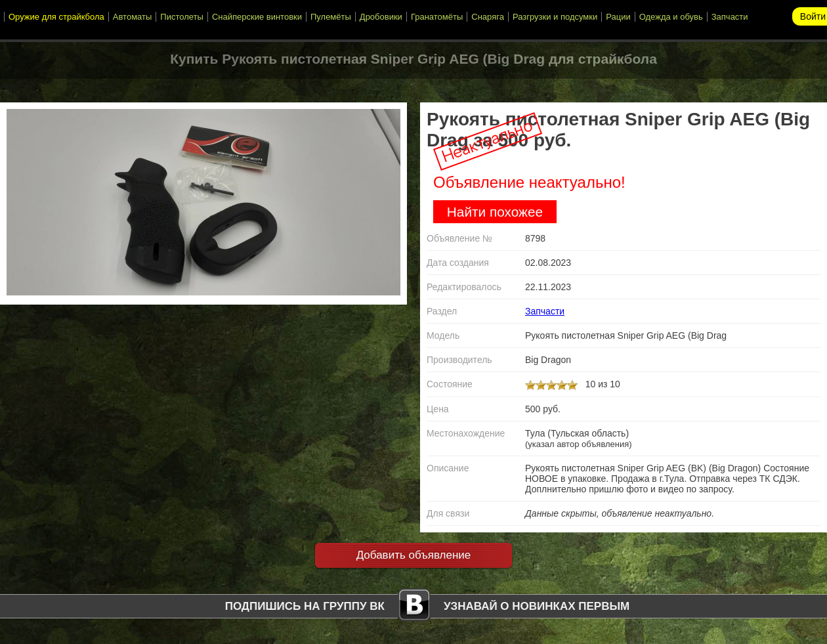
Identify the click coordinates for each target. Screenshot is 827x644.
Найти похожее (495, 212)
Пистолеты (182, 17)
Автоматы (133, 17)
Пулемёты (331, 17)
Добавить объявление (414, 555)
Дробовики (381, 17)
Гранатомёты (437, 17)
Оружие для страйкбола (56, 17)
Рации (618, 17)
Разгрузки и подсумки (555, 17)
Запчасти (730, 17)
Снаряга (488, 17)
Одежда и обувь (671, 17)
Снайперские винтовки (257, 17)
